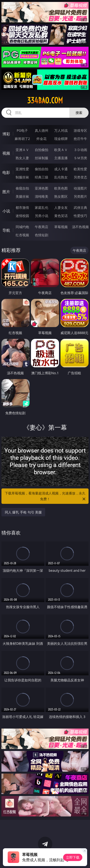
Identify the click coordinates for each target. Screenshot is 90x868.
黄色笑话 (61, 216)
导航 (6, 230)
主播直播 (61, 158)
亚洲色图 (42, 188)
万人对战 (61, 130)
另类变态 (80, 177)
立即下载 (73, 857)
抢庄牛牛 (80, 139)
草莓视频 (61, 227)
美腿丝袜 (22, 196)
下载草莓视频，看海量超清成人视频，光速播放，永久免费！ (46, 496)
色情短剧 (42, 235)
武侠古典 (80, 207)
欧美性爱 (80, 169)
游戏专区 (80, 130)
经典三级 (42, 177)
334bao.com (45, 100)
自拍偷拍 (42, 150)
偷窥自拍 (22, 188)
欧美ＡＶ (61, 150)
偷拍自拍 (42, 169)
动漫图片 (80, 188)
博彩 (6, 134)
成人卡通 (61, 169)
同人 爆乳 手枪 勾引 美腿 (23, 512)
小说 (6, 211)
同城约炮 (22, 227)
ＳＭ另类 (80, 158)
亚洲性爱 (22, 169)
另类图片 (80, 196)
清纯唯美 (42, 196)
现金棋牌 (61, 139)
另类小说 (42, 216)
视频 (6, 153)
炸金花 (42, 139)
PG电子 (22, 130)
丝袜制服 (42, 158)
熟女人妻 (22, 158)
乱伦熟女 (61, 177)
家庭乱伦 (42, 207)
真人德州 (42, 130)
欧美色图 (61, 188)
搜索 (79, 113)
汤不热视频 (80, 227)
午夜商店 (42, 227)
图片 (6, 192)
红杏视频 (22, 235)
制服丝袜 (22, 177)
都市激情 (22, 207)
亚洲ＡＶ (22, 150)
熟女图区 (61, 196)
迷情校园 (22, 216)
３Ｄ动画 (80, 150)
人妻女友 (61, 207)
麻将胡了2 (22, 139)
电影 (6, 172)
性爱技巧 (80, 216)
